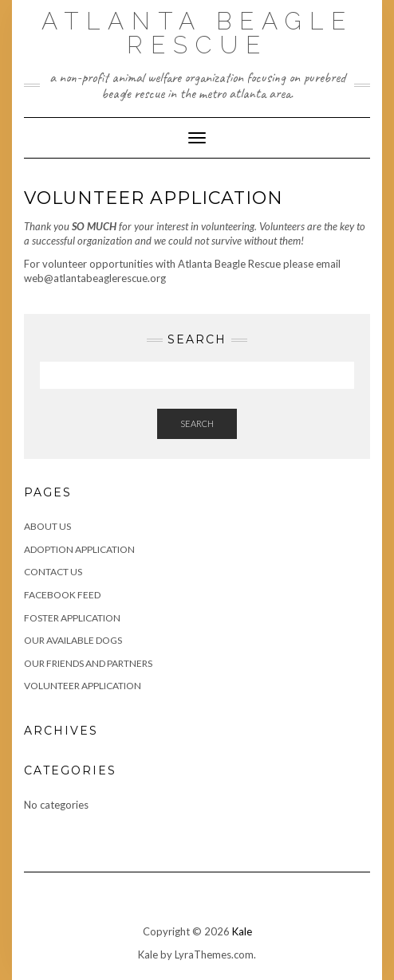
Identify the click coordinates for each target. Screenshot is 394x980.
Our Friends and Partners (88, 663)
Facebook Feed (62, 595)
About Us (47, 526)
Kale (242, 931)
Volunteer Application (83, 686)
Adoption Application (79, 549)
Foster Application (72, 618)
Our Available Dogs (73, 640)
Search (197, 423)
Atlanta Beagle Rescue (197, 33)
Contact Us (53, 572)
